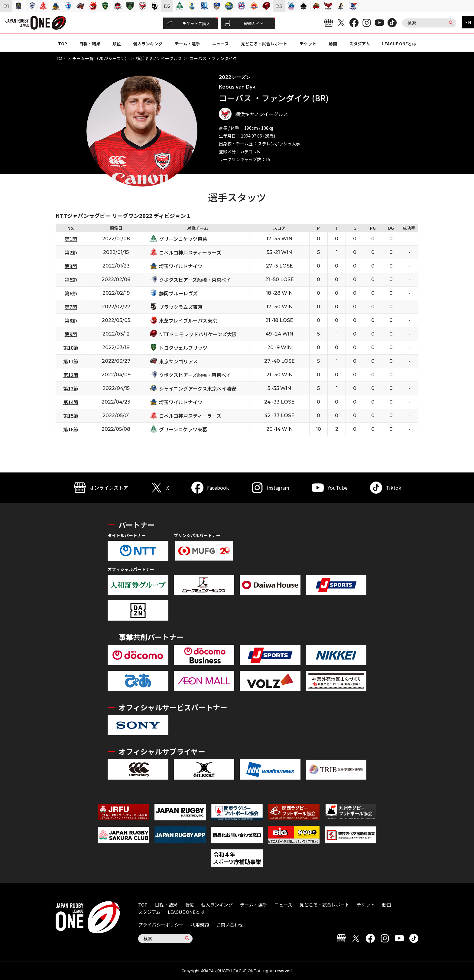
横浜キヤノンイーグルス (159, 58)
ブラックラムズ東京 (181, 307)
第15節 (71, 416)
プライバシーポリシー (161, 925)
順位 (117, 44)
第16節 (71, 429)
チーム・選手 (187, 44)
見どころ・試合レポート (264, 44)
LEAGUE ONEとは (399, 44)
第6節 (71, 293)
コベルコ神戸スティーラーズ (190, 252)
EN (468, 22)
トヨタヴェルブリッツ (183, 348)
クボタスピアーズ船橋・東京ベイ (195, 280)
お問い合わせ (230, 925)
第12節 (71, 375)
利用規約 (200, 925)
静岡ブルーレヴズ (178, 293)
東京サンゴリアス (178, 361)
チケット (308, 44)
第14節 (71, 402)
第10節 (71, 348)
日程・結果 (90, 44)
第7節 (71, 307)
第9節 (71, 334)
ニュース (221, 44)
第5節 (71, 280)
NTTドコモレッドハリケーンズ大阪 (198, 334)
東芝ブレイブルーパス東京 (188, 320)
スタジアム (360, 44)
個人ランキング (148, 44)
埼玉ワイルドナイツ (181, 266)
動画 (333, 44)
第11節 (71, 361)
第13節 (71, 388)
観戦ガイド (244, 24)
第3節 (71, 266)
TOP (63, 44)
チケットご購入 (188, 24)
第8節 (71, 320)
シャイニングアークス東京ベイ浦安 (198, 388)
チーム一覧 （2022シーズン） (101, 58)
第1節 (71, 239)
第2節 (71, 252)
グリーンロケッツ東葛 (183, 239)
